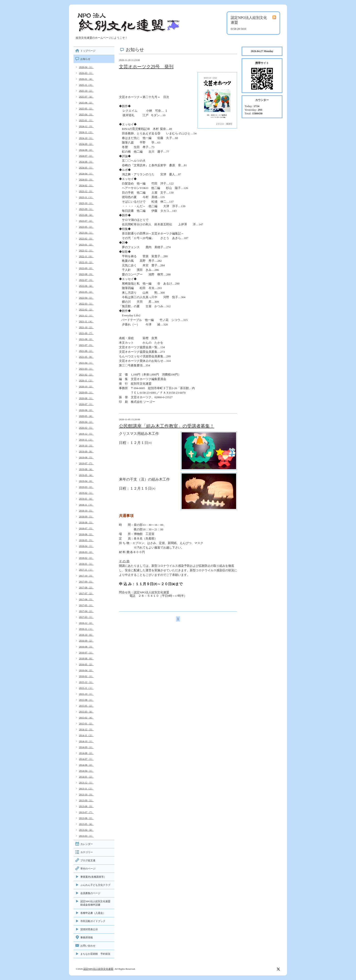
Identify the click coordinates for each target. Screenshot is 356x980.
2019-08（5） (86, 457)
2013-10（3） (86, 794)
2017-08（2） (86, 587)
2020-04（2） (86, 422)
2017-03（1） (86, 617)
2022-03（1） (86, 304)
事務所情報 (87, 937)
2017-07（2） (86, 593)
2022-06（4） (86, 286)
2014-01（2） (86, 777)
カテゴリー (87, 852)
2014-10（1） (86, 741)
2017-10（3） (86, 576)
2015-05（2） (86, 706)
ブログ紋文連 (88, 860)
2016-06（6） (86, 658)
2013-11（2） (86, 789)
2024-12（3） (86, 126)
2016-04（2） (86, 670)
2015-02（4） (86, 718)
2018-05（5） (86, 540)
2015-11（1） (86, 688)
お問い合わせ (88, 946)
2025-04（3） (86, 114)
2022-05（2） (86, 292)
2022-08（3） (86, 274)
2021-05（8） (86, 357)
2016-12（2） (86, 623)
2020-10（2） (86, 386)
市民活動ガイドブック (93, 921)
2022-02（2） (86, 310)
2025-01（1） (86, 120)
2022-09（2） (86, 268)
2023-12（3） (86, 191)
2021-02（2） (86, 375)
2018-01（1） (86, 564)
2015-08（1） (86, 700)
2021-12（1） (86, 315)
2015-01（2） (86, 723)
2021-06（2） (86, 351)
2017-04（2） (86, 611)
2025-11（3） (86, 85)
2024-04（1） (86, 174)
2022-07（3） (86, 280)
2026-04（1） (86, 67)
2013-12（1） (86, 783)
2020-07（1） (86, 404)
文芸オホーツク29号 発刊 (146, 67)
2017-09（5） (86, 582)
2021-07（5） (86, 345)
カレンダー (87, 844)
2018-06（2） (86, 534)
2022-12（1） (86, 250)
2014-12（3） (86, 729)
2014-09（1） (86, 747)
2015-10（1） (86, 694)
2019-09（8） (86, 451)
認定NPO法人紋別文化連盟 (98, 969)
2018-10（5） (86, 511)
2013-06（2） (86, 818)
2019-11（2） (86, 440)
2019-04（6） (86, 481)
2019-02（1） (86, 493)
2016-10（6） (86, 635)
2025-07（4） (86, 97)
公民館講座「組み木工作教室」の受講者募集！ (167, 426)
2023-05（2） (86, 227)
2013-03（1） (86, 836)
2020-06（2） (86, 410)
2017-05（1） (86, 605)
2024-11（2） (86, 132)
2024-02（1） (86, 185)
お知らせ (85, 59)
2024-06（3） (86, 162)
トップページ (88, 51)
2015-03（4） (86, 712)
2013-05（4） (86, 824)
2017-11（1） (86, 570)
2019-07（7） (86, 463)
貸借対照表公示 (89, 929)
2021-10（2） (86, 327)
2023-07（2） (86, 221)
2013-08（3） (86, 806)
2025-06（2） (86, 103)
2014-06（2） (86, 765)
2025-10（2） (86, 91)
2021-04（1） (86, 363)
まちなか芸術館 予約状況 (95, 954)
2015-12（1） (86, 682)
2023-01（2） (86, 244)
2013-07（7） (86, 812)
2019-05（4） (86, 475)
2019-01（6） (86, 499)
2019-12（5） (86, 434)
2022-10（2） (86, 262)
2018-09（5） (86, 516)
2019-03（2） (86, 487)
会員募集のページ (90, 893)
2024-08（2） (86, 150)
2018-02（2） (86, 558)
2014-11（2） (86, 735)
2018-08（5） (86, 522)
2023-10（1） (86, 203)
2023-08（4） (86, 215)
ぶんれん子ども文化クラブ (95, 885)
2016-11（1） (86, 629)
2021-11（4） (86, 321)
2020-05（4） (86, 416)
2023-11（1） (86, 197)
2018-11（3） (86, 505)
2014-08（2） (86, 753)
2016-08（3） (86, 647)
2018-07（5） (86, 528)
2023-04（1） (86, 233)
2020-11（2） (86, 380)
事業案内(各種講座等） (93, 877)
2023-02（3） (86, 239)
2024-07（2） (86, 156)
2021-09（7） (86, 333)
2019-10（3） (86, 446)
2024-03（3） (86, 179)
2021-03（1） (86, 369)
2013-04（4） (86, 830)
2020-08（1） (86, 398)
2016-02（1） (86, 676)
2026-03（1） (86, 73)
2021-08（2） (86, 339)
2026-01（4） (86, 79)
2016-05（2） (86, 664)
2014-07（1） (86, 759)
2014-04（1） (86, 771)
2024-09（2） (86, 144)
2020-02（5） (86, 428)
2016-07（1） (86, 652)
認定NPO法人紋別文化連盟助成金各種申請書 (95, 903)
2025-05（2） (86, 108)
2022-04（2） (86, 298)
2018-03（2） (86, 552)
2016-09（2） (86, 641)
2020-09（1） (86, 392)
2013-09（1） (86, 800)
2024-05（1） (86, 168)
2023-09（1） (86, 209)
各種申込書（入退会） (93, 913)
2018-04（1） (86, 546)
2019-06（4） (86, 469)
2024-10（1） (86, 138)
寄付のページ (88, 869)
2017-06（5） (86, 599)
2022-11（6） (86, 256)
